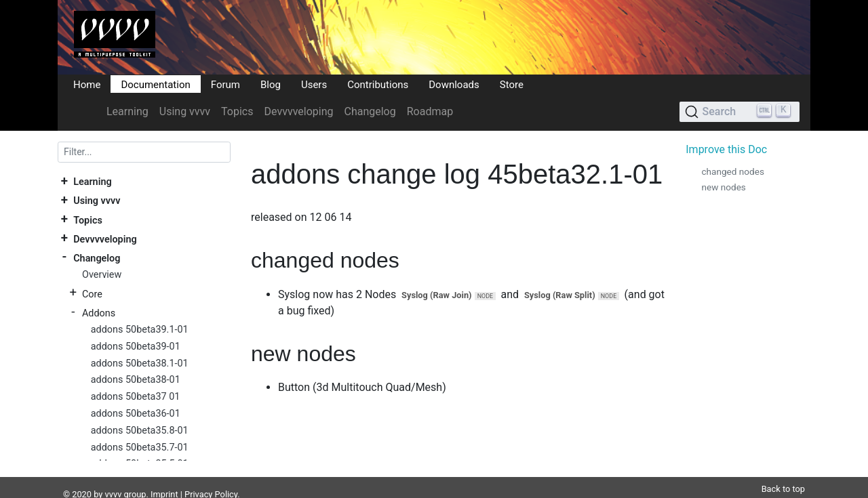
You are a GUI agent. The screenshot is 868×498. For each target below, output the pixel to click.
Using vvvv (185, 111)
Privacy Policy (211, 478)
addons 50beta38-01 (136, 380)
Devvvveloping (299, 111)
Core (92, 294)
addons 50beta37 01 (136, 397)
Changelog (370, 111)
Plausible (294, 492)
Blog (271, 84)
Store (512, 84)
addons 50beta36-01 (136, 414)
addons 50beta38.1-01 (140, 364)
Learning (127, 111)
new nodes (723, 187)
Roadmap (430, 111)
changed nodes (733, 171)
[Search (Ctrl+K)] (739, 112)
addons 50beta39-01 (136, 347)
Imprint (164, 478)
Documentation (155, 84)
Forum (225, 84)
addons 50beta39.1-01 (140, 330)
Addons (99, 313)
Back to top (783, 473)
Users (314, 84)
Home (87, 84)
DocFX (117, 492)
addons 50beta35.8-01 (140, 431)
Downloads (454, 84)
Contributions (378, 84)
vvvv (114, 478)
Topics (237, 111)
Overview (102, 275)
